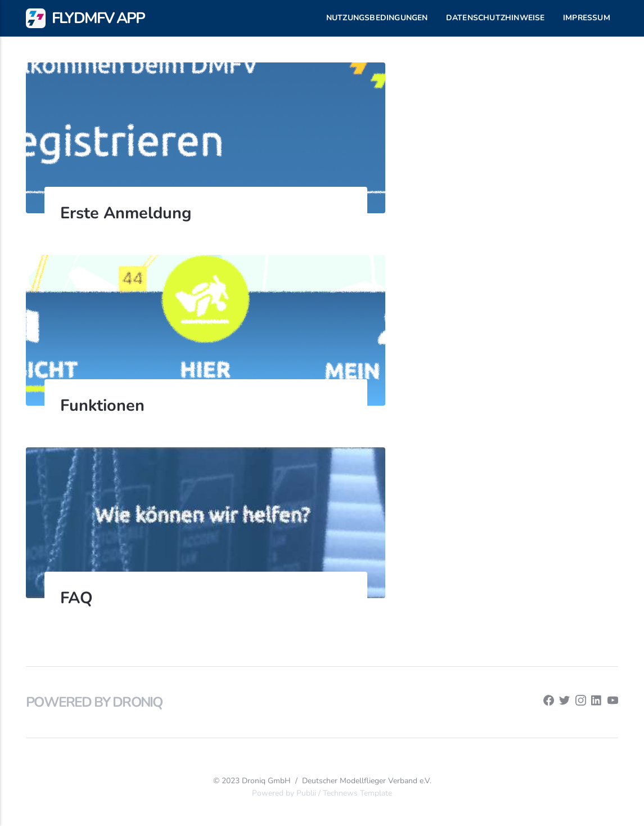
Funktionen (102, 405)
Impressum (587, 18)
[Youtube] (613, 702)
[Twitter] (564, 702)
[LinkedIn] (596, 702)
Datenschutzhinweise (496, 18)
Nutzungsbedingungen (377, 18)
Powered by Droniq (94, 702)
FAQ (76, 598)
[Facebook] (549, 702)
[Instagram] (581, 702)
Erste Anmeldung (126, 213)
